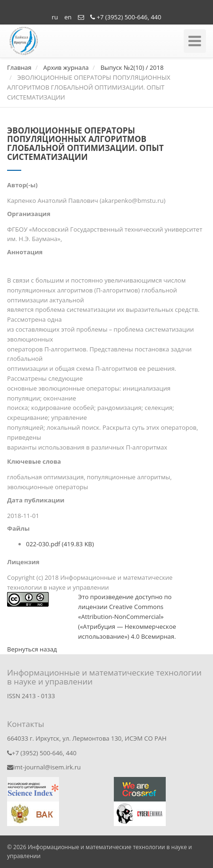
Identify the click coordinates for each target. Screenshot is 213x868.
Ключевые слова (34, 461)
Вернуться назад (32, 649)
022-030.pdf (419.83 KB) (60, 544)
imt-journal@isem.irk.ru (44, 767)
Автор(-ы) (22, 185)
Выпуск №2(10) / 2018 (132, 67)
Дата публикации (36, 500)
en (68, 17)
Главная (19, 67)
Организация (29, 214)
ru (55, 17)
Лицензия (23, 562)
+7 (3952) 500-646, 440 (126, 17)
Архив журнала (66, 67)
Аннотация (25, 252)
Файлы (18, 528)
